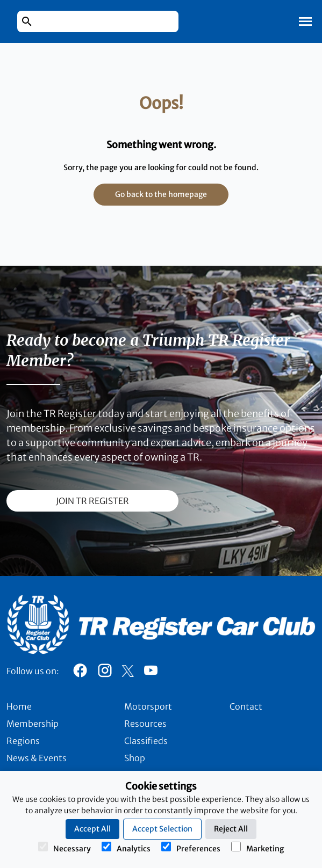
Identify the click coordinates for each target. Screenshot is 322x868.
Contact (246, 706)
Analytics (126, 848)
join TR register (92, 501)
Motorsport (148, 706)
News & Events (37, 758)
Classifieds (146, 741)
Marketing (257, 848)
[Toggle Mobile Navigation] (305, 21)
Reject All (231, 829)
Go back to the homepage (161, 194)
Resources (145, 724)
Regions (23, 741)
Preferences (191, 848)
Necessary (65, 848)
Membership (33, 724)
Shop (135, 758)
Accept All (92, 829)
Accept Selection (162, 829)
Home (19, 706)
